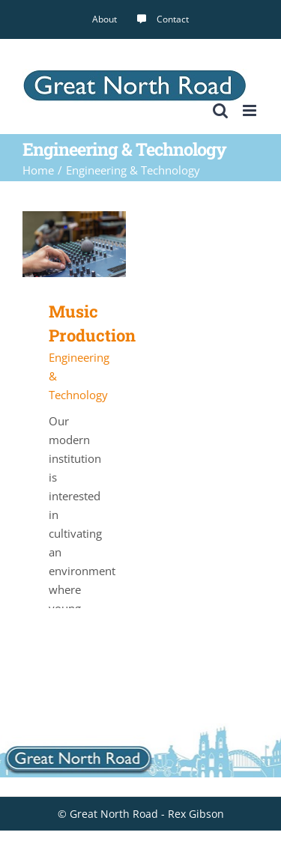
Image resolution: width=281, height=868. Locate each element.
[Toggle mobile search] (220, 110)
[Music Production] (74, 220)
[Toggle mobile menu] (251, 110)
